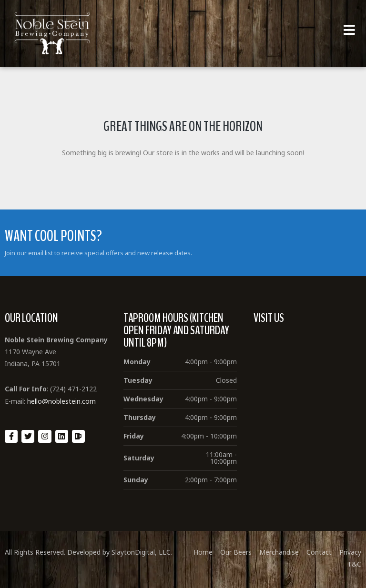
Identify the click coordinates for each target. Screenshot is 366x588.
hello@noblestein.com (61, 401)
